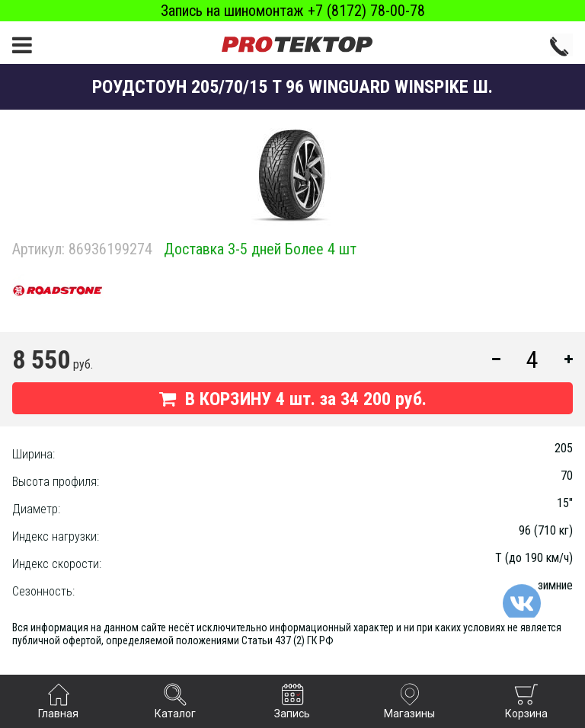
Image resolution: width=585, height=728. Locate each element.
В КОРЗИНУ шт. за (293, 399)
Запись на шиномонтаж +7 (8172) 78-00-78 (293, 11)
